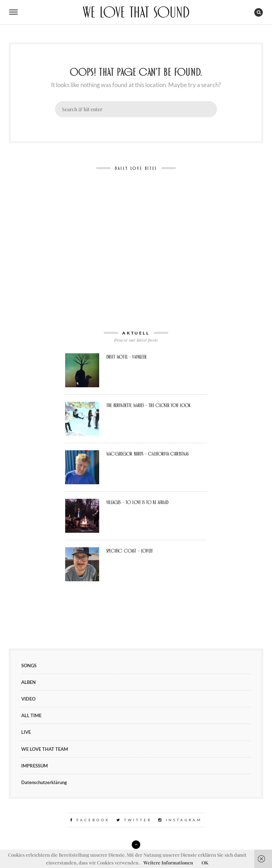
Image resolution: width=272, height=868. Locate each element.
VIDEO (28, 699)
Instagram (180, 820)
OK (205, 863)
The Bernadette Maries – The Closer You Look (148, 405)
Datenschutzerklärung (44, 782)
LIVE (26, 732)
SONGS (29, 666)
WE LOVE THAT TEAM (45, 749)
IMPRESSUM (35, 766)
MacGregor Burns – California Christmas (148, 454)
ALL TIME (31, 715)
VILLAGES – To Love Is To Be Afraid (137, 502)
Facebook (90, 820)
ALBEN (29, 682)
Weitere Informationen (168, 863)
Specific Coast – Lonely (129, 551)
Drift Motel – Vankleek (126, 357)
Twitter (134, 820)
